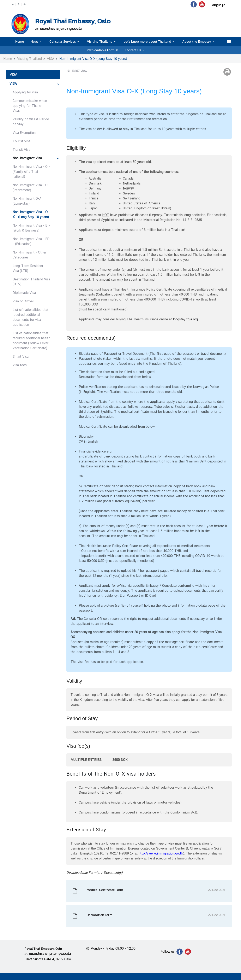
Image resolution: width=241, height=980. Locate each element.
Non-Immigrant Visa (27, 158)
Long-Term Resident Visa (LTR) (28, 268)
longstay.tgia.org (185, 319)
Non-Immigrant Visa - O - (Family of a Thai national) (31, 172)
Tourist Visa (22, 141)
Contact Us (135, 50)
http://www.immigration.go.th (161, 853)
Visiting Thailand (102, 41)
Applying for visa (25, 92)
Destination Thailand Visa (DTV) (31, 282)
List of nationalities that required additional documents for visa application (31, 317)
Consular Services (65, 41)
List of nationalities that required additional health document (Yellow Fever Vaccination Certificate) (31, 341)
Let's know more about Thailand (150, 41)
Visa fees (20, 365)
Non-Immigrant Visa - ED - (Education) (31, 241)
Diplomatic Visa (24, 293)
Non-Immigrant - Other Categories (29, 255)
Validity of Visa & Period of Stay (31, 122)
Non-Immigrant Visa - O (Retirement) (30, 188)
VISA (51, 59)
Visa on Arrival (23, 301)
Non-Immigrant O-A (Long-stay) (27, 201)
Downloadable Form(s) (102, 50)
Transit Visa (21, 150)
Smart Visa (21, 357)
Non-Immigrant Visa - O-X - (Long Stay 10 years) (31, 214)
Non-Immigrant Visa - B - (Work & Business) (31, 228)
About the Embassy (199, 41)
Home (20, 41)
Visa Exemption (24, 133)
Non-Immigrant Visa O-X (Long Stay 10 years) (93, 59)
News (37, 41)
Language (220, 5)
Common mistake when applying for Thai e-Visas (30, 106)
